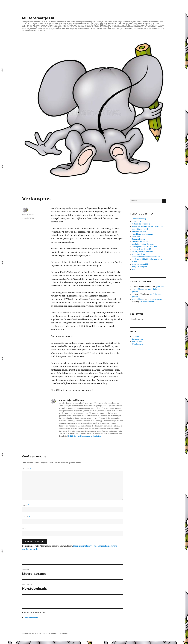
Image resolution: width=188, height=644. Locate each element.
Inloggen (135, 336)
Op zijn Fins (136, 221)
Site (24, 529)
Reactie (27, 469)
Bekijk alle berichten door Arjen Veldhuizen (85, 436)
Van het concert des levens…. (143, 244)
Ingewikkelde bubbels (140, 229)
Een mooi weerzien (139, 232)
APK (133, 269)
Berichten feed (137, 339)
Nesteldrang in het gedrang (142, 234)
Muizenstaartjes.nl (38, 18)
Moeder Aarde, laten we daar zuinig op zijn (148, 226)
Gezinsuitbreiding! (31, 617)
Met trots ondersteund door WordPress (53, 633)
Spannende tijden (139, 239)
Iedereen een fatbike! (140, 242)
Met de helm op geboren (141, 224)
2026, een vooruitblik (140, 264)
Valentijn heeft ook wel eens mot (144, 247)
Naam (26, 505)
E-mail (26, 517)
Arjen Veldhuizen (29, 215)
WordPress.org (138, 344)
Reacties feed (137, 342)
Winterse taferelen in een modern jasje (147, 257)
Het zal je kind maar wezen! (142, 252)
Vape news (136, 237)
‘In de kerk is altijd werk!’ (142, 249)
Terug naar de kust (139, 254)
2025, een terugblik (139, 267)
